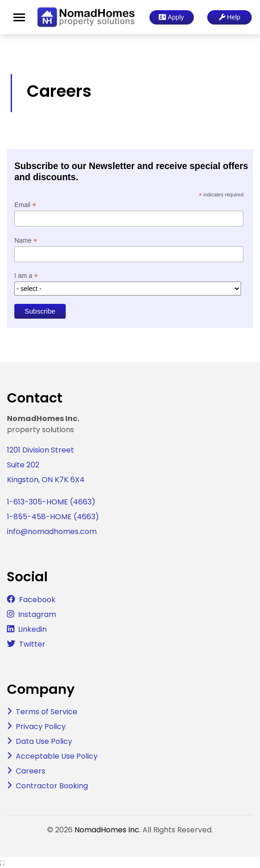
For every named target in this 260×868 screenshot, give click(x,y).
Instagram (37, 614)
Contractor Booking (52, 786)
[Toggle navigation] (19, 17)
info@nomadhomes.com (52, 531)
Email (25, 205)
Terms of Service (46, 712)
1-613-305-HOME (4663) (51, 502)
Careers (31, 771)
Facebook (37, 600)
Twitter (32, 644)
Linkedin (32, 629)
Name (26, 241)
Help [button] (230, 17)
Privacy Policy (41, 726)
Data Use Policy (44, 741)
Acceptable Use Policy (57, 756)
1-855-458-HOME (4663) (53, 517)
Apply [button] (171, 17)
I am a (26, 276)
